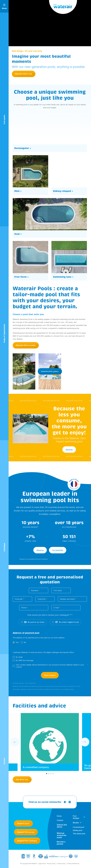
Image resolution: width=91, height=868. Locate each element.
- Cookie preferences (73, 865)
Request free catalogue (27, 841)
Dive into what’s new (24, 74)
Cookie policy (61, 865)
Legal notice (42, 865)
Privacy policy (51, 865)
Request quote (23, 824)
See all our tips (22, 780)
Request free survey (26, 832)
